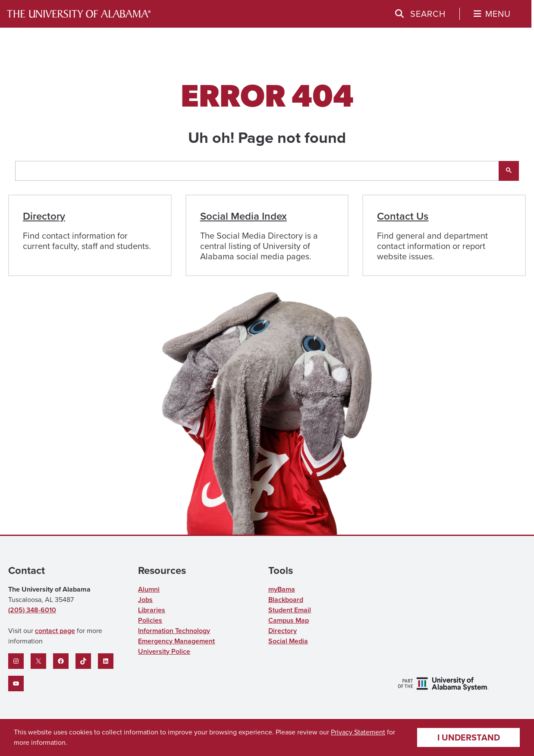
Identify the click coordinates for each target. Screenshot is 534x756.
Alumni (149, 589)
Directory (44, 216)
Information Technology (174, 631)
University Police (164, 651)
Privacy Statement (358, 732)
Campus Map (289, 620)
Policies (150, 620)
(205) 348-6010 (32, 610)
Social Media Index (243, 216)
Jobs (145, 600)
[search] (257, 171)
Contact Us (403, 216)
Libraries (152, 610)
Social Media (288, 641)
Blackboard (286, 600)
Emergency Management (176, 641)
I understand (469, 737)
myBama (282, 589)
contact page (55, 631)
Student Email (290, 610)
